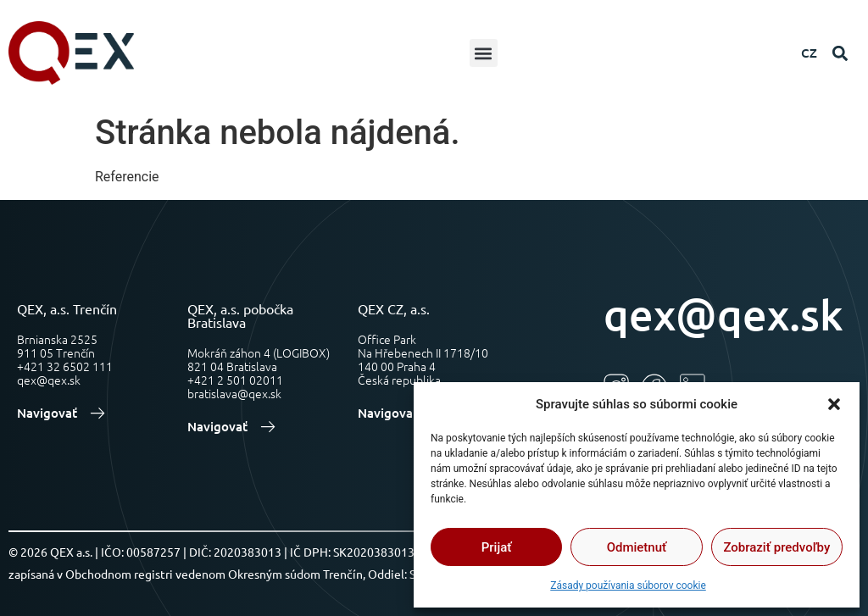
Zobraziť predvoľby (776, 547)
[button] (834, 404)
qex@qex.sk (723, 314)
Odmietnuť (637, 547)
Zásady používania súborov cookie (628, 585)
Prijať (497, 547)
